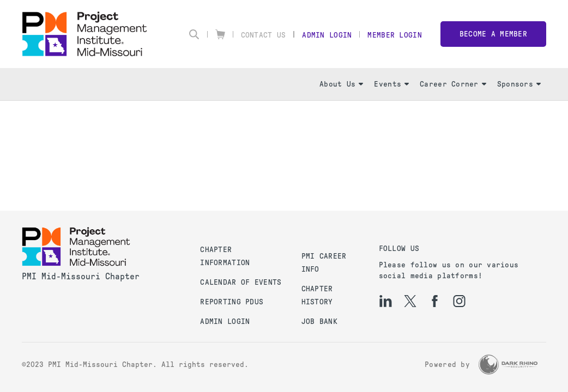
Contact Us (264, 35)
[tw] (410, 301)
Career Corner (453, 84)
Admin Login (327, 35)
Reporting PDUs (232, 302)
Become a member (493, 34)
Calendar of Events (241, 282)
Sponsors (519, 84)
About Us (341, 84)
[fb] (435, 301)
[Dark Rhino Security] (508, 365)
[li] (386, 301)
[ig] (459, 301)
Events (391, 84)
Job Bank (319, 321)
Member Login (394, 35)
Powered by (447, 365)
